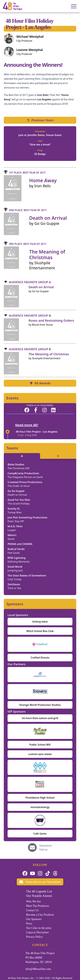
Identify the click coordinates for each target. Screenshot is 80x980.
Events (12, 398)
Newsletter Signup (46, 847)
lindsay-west (40, 622)
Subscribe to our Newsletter (40, 882)
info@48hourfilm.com (38, 969)
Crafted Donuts (40, 658)
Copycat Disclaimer (37, 932)
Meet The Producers (38, 906)
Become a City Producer (40, 915)
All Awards (40, 383)
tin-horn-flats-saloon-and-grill (40, 718)
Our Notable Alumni (39, 896)
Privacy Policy (34, 937)
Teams (12, 448)
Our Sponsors (34, 919)
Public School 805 (40, 745)
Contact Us (32, 910)
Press (29, 924)
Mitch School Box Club (40, 631)
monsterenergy (40, 807)
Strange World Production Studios (40, 705)
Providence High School (40, 798)
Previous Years (40, 120)
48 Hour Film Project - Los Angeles (37, 432)
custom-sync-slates (40, 754)
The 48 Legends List (39, 891)
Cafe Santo (40, 834)
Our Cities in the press (39, 928)
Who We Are (33, 901)
